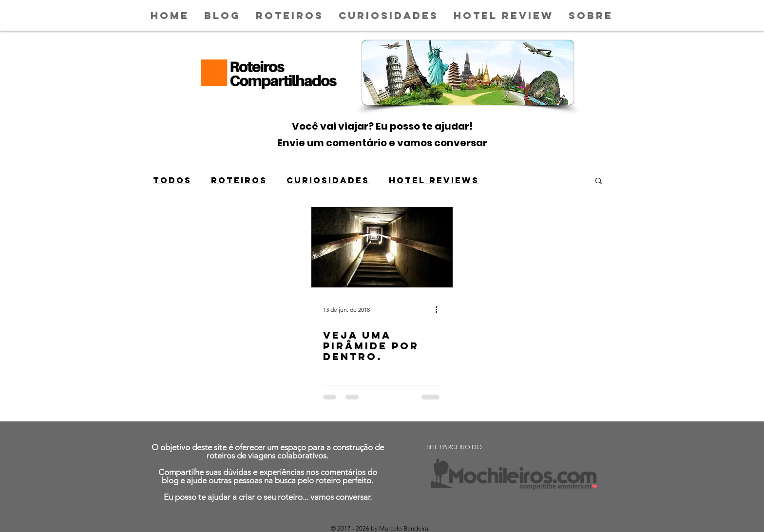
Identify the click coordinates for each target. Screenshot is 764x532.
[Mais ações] (439, 309)
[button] (599, 181)
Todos (172, 180)
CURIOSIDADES (328, 180)
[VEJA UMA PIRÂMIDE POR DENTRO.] (382, 247)
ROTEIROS (239, 180)
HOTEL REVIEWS (434, 180)
